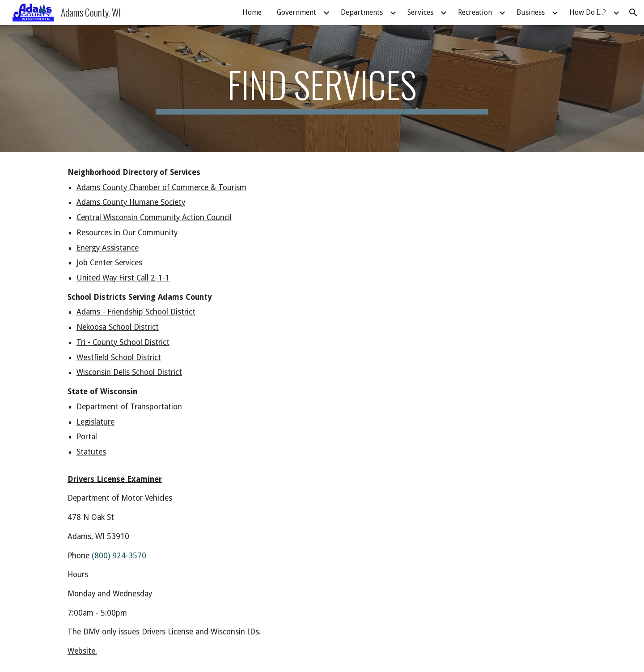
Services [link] (420, 12)
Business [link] (531, 12)
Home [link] (252, 12)
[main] (322, 89)
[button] (633, 13)
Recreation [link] (475, 12)
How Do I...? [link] (588, 12)
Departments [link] (362, 12)
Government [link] (297, 12)
